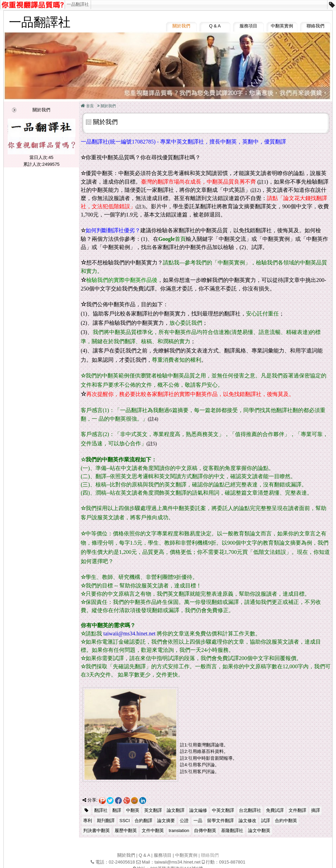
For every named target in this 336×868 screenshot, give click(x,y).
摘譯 (315, 810)
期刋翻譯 (106, 821)
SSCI (125, 821)
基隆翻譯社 (232, 830)
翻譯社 (101, 810)
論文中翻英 (259, 830)
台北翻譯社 (250, 810)
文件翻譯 (297, 810)
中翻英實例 (282, 26)
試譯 (266, 821)
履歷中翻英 (126, 830)
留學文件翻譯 (220, 821)
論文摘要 (166, 821)
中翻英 (133, 810)
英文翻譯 (153, 810)
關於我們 (181, 26)
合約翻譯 (143, 821)
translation (179, 830)
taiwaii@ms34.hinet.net (177, 862)
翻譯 (117, 810)
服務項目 (248, 26)
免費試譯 (275, 810)
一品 (198, 821)
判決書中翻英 (96, 830)
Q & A (215, 26)
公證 (184, 821)
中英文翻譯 (223, 810)
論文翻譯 (176, 810)
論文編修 (198, 810)
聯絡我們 (315, 26)
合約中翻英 (286, 821)
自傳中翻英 (205, 830)
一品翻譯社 (78, 4)
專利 (88, 821)
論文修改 (247, 821)
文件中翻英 (153, 830)
